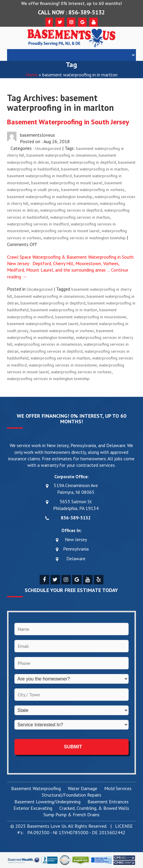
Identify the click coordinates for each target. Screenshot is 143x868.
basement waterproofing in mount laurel (67, 183)
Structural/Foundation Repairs (71, 795)
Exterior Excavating (33, 808)
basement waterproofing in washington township (50, 197)
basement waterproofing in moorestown (91, 317)
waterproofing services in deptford (71, 210)
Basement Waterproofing (36, 789)
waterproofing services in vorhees (81, 372)
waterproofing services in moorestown (63, 365)
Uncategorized (48, 148)
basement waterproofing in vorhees (93, 190)
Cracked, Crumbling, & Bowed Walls (94, 808)
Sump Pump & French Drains (71, 815)
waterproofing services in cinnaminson (64, 203)
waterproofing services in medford (38, 224)
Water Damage (83, 789)
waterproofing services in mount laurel (65, 231)
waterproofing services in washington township (84, 238)
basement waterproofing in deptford (84, 162)
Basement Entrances (108, 802)
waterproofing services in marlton (80, 217)
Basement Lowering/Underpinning (47, 802)
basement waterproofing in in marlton (94, 169)
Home (32, 75)
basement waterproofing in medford (39, 176)
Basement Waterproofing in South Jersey (68, 122)
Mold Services (118, 789)
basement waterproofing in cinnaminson (62, 155)
